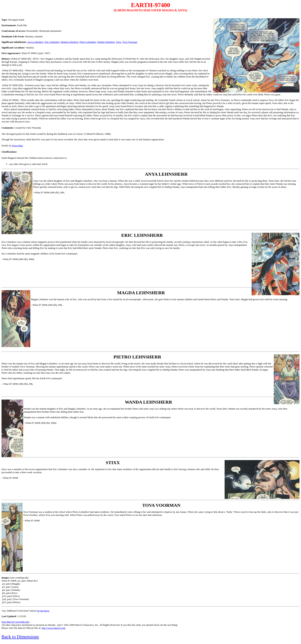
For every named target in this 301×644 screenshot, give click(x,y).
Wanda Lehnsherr (106, 42)
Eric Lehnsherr (52, 42)
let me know (43, 611)
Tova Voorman (130, 42)
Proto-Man (17, 146)
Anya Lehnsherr (35, 42)
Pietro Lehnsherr (88, 42)
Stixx (119, 42)
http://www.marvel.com (53, 628)
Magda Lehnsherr (69, 42)
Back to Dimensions (20, 637)
